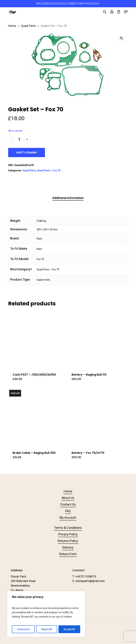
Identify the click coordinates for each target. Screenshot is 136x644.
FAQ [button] (68, 511)
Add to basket (27, 152)
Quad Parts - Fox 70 (49, 170)
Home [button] (68, 491)
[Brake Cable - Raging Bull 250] (37, 418)
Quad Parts (28, 26)
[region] (46, 614)
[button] (126, 12)
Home (12, 26)
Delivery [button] (68, 547)
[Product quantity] (19, 139)
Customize (23, 629)
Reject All (47, 629)
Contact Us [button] (68, 504)
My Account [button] (68, 518)
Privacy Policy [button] (68, 534)
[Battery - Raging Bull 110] (96, 340)
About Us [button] (68, 498)
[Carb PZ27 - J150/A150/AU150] (37, 340)
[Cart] (119, 12)
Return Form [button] (68, 554)
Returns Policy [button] (68, 541)
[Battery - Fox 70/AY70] (96, 418)
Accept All (69, 629)
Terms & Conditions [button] (68, 528)
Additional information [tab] (68, 198)
